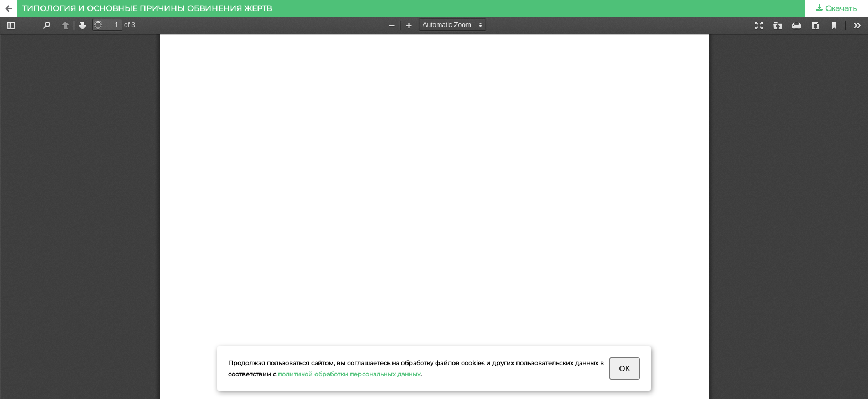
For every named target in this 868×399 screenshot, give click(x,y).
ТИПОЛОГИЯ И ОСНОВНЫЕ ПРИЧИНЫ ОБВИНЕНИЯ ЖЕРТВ (147, 8)
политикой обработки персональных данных (349, 374)
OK (624, 369)
